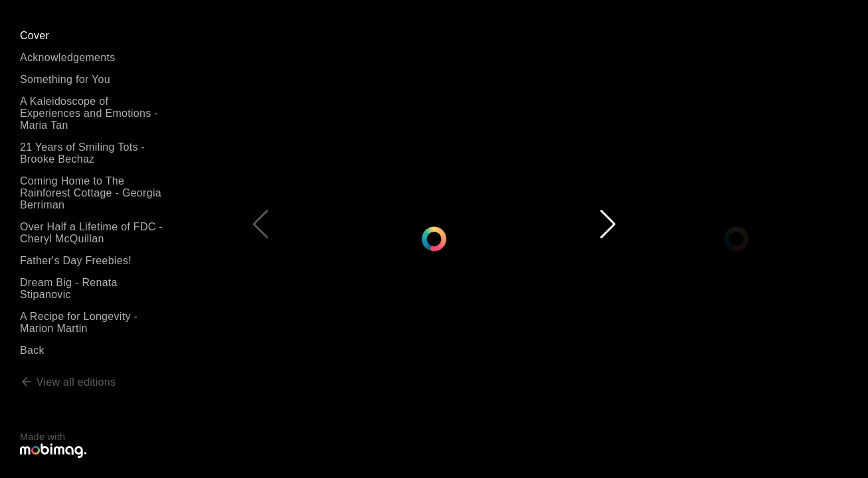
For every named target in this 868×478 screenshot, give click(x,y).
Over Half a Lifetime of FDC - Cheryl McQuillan (91, 233)
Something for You (65, 79)
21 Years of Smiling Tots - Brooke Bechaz (82, 153)
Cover (35, 36)
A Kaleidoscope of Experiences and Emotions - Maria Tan (89, 113)
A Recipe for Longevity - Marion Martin (79, 322)
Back (32, 350)
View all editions (68, 382)
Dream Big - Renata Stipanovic (69, 288)
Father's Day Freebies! (76, 261)
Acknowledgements (68, 57)
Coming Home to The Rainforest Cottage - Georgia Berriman (91, 193)
